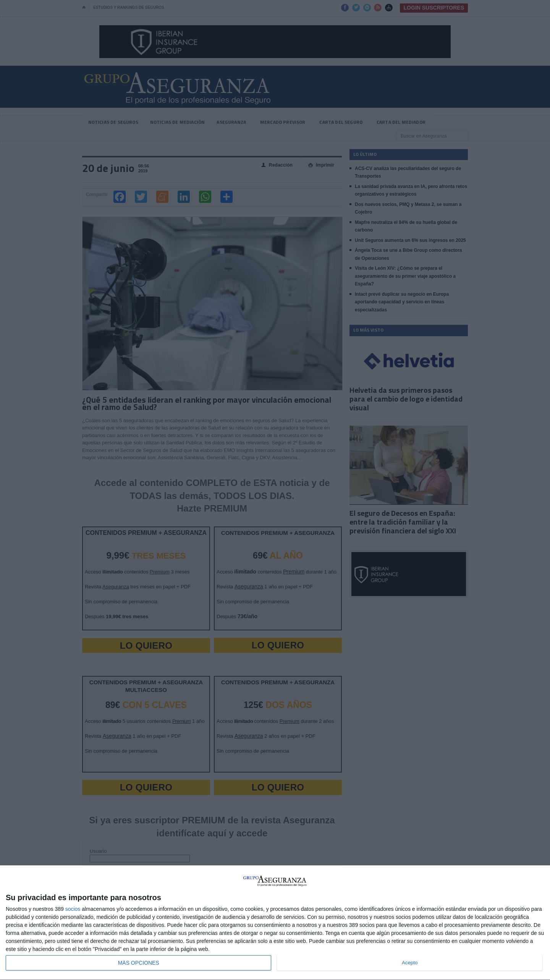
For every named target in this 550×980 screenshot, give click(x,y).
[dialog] (275, 923)
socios (73, 909)
